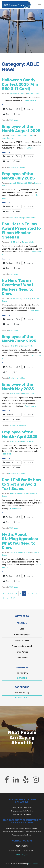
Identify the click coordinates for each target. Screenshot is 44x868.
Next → (14, 598)
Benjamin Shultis (33, 94)
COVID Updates (22, 640)
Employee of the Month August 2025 (21, 129)
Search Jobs (22, 698)
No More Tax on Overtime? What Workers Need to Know (18, 287)
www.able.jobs (22, 855)
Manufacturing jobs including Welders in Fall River (22, 828)
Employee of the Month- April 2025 (20, 434)
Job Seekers (22, 658)
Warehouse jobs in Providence (22, 835)
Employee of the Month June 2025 (19, 339)
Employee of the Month (17, 167)
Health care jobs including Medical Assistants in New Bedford (22, 832)
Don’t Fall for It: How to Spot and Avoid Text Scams (21, 484)
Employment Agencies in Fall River (22, 811)
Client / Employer (22, 635)
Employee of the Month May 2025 (18, 387)
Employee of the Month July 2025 (18, 176)
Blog (22, 629)
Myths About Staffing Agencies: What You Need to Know (20, 541)
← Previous (12, 593)
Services (22, 678)
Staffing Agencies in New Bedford (22, 808)
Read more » (30, 100)
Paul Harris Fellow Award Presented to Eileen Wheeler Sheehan (21, 231)
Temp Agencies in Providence (22, 814)
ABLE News (13, 120)
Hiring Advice (22, 652)
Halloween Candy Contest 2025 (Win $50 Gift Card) (20, 84)
